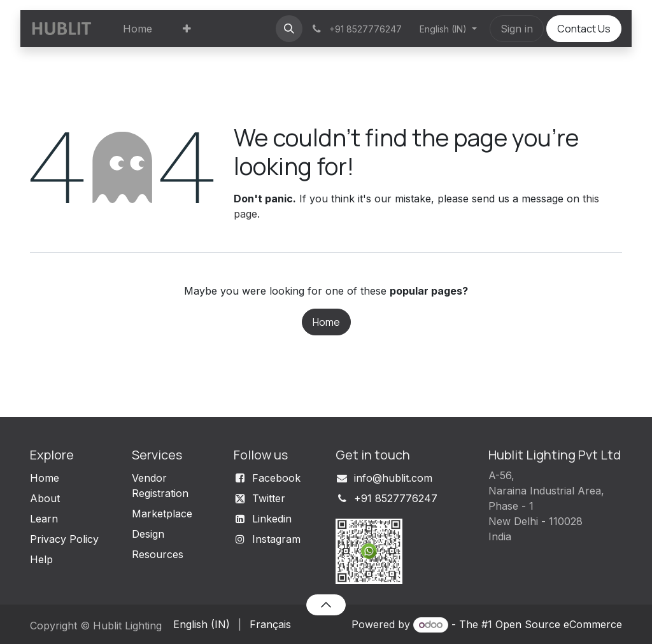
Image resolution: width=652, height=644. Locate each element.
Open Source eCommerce (559, 624)
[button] (289, 29)
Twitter (269, 498)
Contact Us (584, 29)
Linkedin (272, 519)
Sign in (517, 29)
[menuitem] (138, 29)
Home (326, 322)
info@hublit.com (393, 478)
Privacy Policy (64, 539)
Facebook (276, 478)
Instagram (276, 539)
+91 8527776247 (396, 498)
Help (41, 559)
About (45, 498)
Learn (44, 519)
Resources (158, 554)
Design (148, 534)
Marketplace (162, 514)
